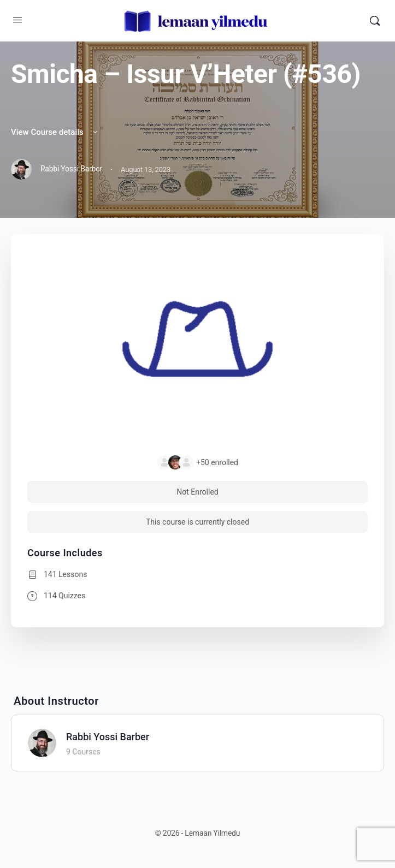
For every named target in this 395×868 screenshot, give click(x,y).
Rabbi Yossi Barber (108, 737)
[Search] (375, 21)
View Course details (55, 132)
